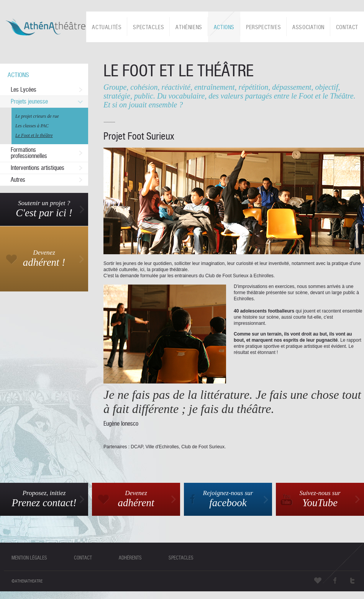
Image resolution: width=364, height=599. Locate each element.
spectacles (181, 558)
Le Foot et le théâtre (34, 135)
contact (83, 558)
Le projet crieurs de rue (37, 116)
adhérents (130, 558)
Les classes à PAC (32, 126)
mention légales (29, 558)
